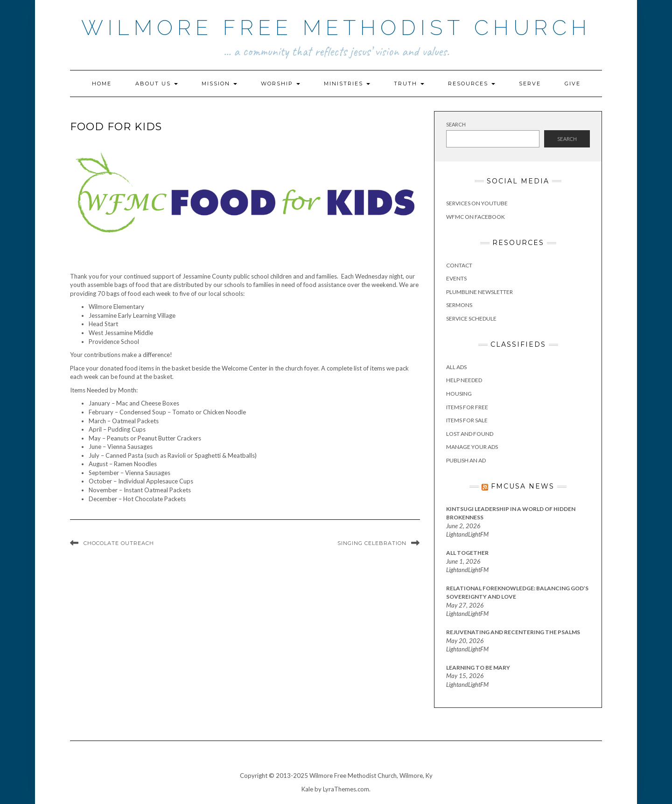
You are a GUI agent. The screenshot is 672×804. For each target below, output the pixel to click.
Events (456, 278)
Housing (459, 394)
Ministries (347, 84)
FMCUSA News (523, 486)
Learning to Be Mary (478, 668)
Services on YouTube (477, 203)
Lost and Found (470, 434)
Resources (472, 84)
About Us (157, 84)
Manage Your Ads (472, 447)
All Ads (456, 367)
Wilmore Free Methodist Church (336, 28)
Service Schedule (471, 318)
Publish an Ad (466, 460)
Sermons (459, 305)
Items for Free (467, 407)
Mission (219, 84)
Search (456, 124)
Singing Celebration (372, 543)
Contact (459, 265)
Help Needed (464, 380)
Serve (530, 84)
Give (573, 84)
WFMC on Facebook (476, 217)
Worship (280, 84)
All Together (467, 553)
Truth (409, 84)
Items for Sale (467, 420)
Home (102, 84)
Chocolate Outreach (119, 543)
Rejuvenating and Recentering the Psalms (513, 632)
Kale (307, 789)
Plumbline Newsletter (479, 292)
